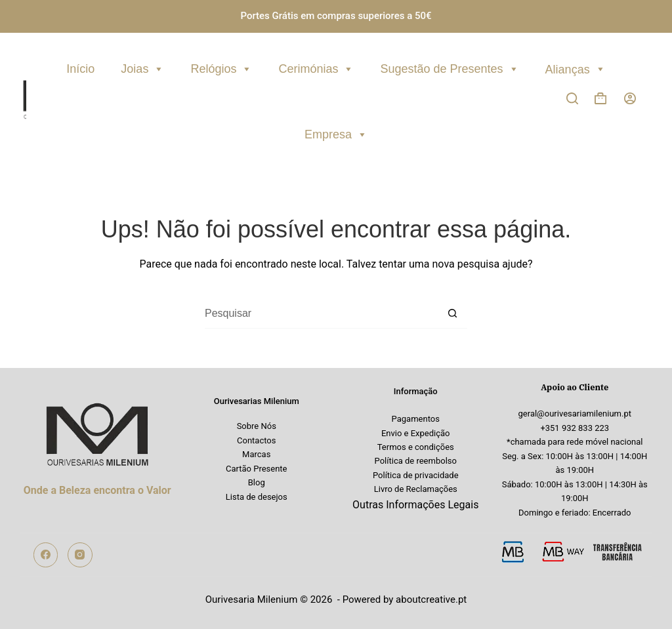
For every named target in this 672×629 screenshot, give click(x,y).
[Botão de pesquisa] (452, 314)
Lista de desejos (257, 497)
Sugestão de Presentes (449, 67)
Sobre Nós (257, 426)
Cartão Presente (257, 469)
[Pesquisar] (572, 98)
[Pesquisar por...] (321, 314)
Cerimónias (316, 67)
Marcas (256, 454)
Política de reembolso (416, 461)
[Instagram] (80, 555)
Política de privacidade (416, 475)
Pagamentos (416, 419)
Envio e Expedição (416, 433)
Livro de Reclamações (416, 489)
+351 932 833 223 (575, 428)
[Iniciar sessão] (630, 98)
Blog (257, 482)
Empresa (336, 133)
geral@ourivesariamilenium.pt (575, 414)
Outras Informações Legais (415, 505)
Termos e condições (416, 447)
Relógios (221, 67)
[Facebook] (46, 555)
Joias (142, 67)
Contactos (256, 440)
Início (80, 69)
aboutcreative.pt (431, 599)
